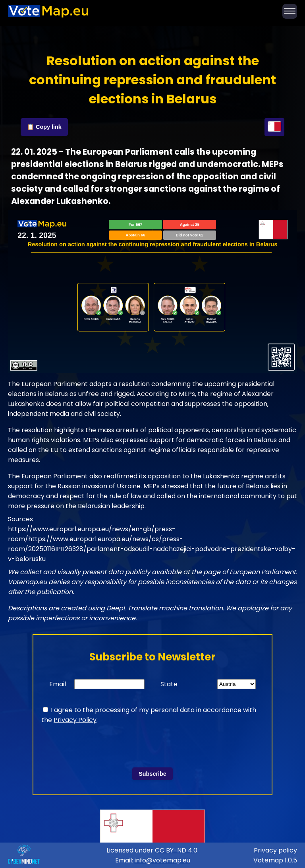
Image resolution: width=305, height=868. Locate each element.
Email (58, 684)
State (169, 684)
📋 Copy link (44, 127)
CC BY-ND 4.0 (176, 850)
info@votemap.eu (162, 860)
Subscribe (152, 774)
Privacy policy (275, 850)
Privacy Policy (75, 720)
